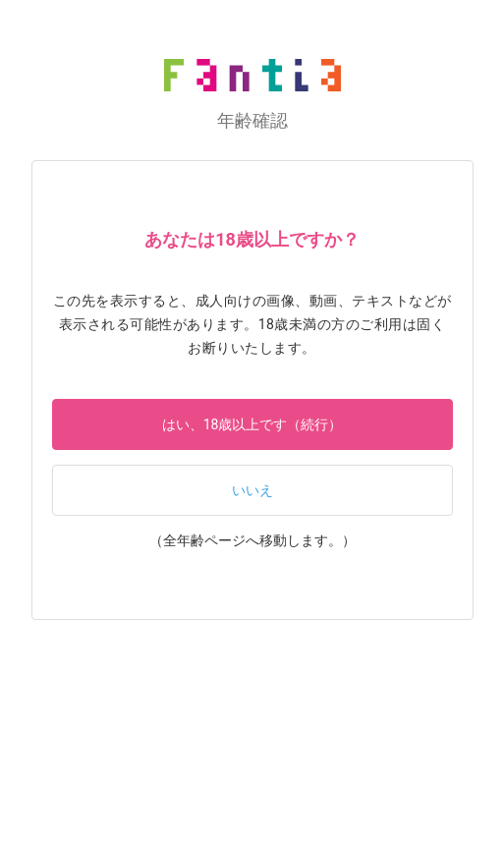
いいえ (252, 490)
